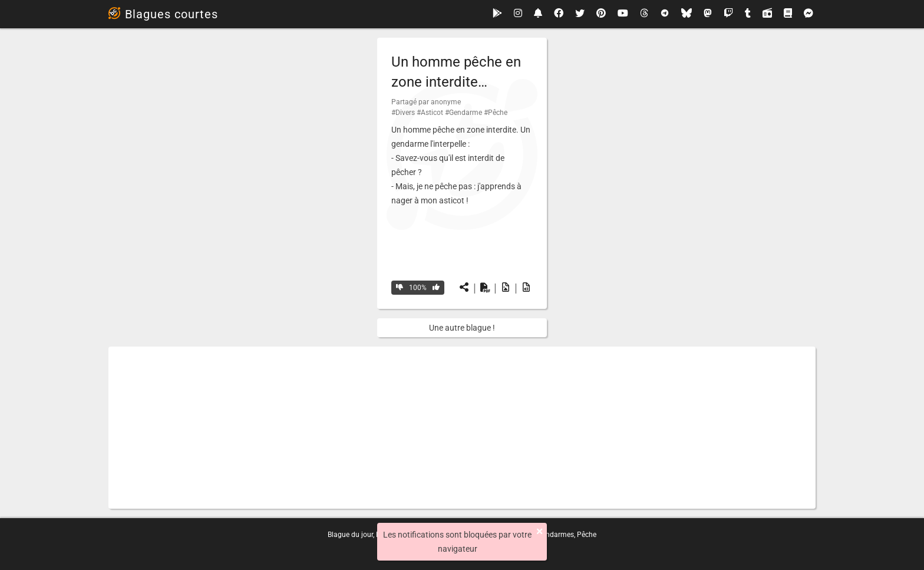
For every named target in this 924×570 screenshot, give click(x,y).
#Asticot (430, 113)
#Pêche (496, 113)
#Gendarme (463, 113)
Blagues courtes (163, 14)
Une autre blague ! (462, 328)
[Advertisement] (462, 428)
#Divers (403, 113)
